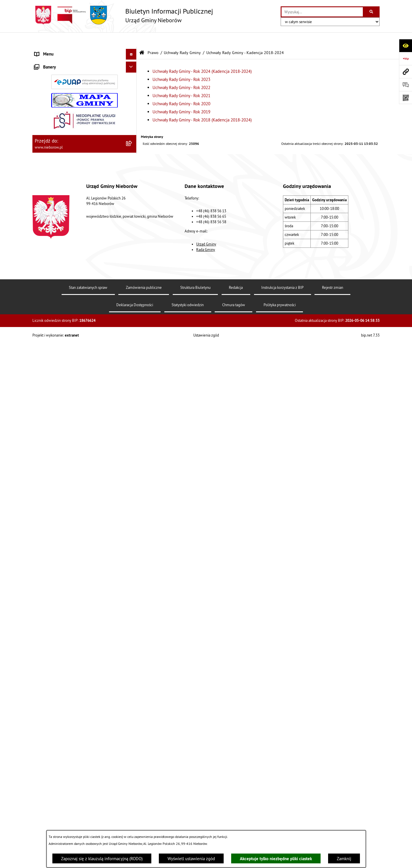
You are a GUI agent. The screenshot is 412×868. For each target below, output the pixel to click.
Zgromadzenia (48, 486)
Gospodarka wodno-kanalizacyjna (65, 443)
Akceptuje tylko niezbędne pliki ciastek (276, 859)
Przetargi (43, 138)
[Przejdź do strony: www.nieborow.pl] (405, 72)
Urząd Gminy (206, 769)
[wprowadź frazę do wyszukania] (322, 12)
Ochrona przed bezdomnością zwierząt (70, 421)
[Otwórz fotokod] (405, 98)
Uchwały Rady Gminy (182, 38)
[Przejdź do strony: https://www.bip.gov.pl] (405, 59)
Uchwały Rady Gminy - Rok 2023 (181, 65)
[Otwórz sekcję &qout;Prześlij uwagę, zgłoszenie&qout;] (405, 85)
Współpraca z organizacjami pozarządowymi (75, 476)
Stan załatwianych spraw (88, 812)
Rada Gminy (206, 774)
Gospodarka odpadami (55, 432)
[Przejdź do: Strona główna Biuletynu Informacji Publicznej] (142, 38)
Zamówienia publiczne (144, 812)
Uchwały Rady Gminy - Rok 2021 (181, 81)
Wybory (42, 541)
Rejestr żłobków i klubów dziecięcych (69, 519)
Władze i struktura (51, 50)
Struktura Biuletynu (195, 812)
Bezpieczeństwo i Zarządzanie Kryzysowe (73, 465)
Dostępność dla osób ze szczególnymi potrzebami (69, 577)
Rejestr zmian (333, 812)
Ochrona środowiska (53, 411)
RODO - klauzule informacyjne (62, 563)
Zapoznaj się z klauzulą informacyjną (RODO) (102, 859)
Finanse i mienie (50, 400)
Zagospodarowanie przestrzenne (65, 454)
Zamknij (344, 859)
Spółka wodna (47, 552)
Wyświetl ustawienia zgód (191, 859)
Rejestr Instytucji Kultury (57, 508)
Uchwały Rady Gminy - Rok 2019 (181, 97)
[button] (132, 51)
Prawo (40, 148)
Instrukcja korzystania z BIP (282, 812)
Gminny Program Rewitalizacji (62, 530)
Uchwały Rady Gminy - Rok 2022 (181, 73)
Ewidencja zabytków (53, 497)
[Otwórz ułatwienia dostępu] (405, 46)
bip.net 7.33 (370, 860)
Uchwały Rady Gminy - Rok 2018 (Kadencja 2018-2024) (202, 105)
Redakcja (236, 812)
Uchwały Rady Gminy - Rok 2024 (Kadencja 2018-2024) (202, 57)
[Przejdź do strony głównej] (123, 15)
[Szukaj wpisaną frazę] (372, 12)
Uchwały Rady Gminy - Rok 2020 (181, 89)
